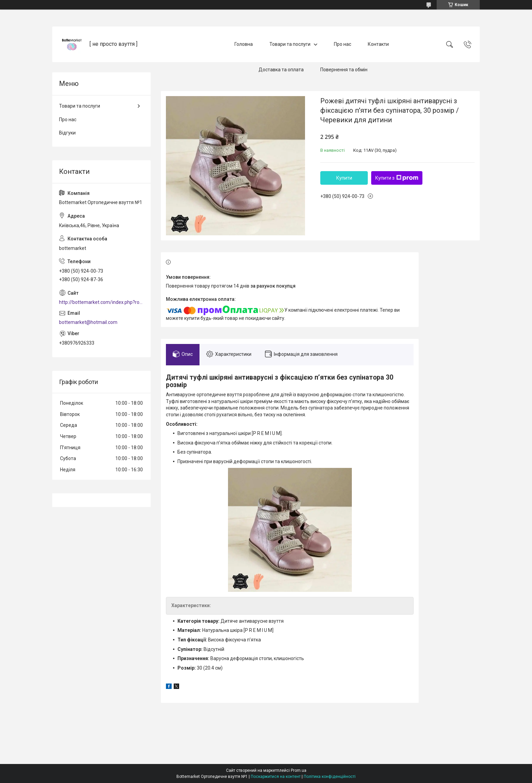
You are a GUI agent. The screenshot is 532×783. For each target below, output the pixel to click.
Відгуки (67, 133)
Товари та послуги (290, 44)
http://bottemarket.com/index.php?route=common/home (101, 302)
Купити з (397, 178)
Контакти (378, 44)
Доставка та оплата (281, 70)
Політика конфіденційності (330, 777)
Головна (244, 44)
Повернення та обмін (344, 70)
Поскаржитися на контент (276, 777)
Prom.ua (299, 770)
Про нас (343, 44)
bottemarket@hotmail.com (88, 322)
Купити (344, 178)
